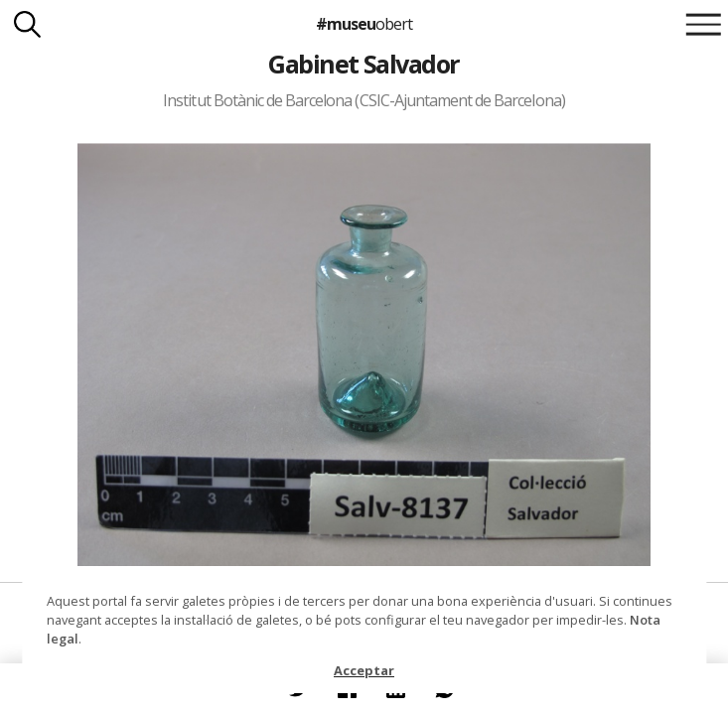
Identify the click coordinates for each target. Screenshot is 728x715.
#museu (364, 24)
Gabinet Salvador (364, 64)
